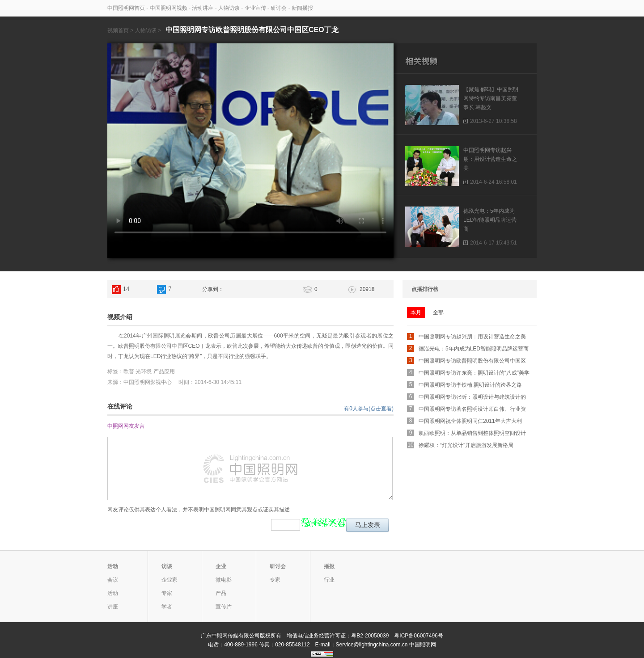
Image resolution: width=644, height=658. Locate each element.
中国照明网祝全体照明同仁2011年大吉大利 (470, 421)
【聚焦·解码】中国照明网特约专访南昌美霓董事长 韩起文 (491, 98)
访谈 (167, 566)
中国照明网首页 (126, 8)
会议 (113, 580)
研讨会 (279, 8)
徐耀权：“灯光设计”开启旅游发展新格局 (466, 445)
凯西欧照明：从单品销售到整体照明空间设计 (472, 433)
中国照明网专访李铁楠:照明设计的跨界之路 (470, 385)
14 (126, 289)
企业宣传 (255, 8)
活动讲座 (203, 8)
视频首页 (118, 30)
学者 (167, 607)
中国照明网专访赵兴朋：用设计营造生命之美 (490, 159)
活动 (113, 566)
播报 (329, 566)
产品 (221, 593)
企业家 (169, 580)
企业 (221, 566)
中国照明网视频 (169, 8)
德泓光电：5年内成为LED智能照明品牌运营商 (490, 220)
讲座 (113, 607)
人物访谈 (229, 8)
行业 (329, 580)
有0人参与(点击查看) (369, 409)
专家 (167, 593)
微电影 (224, 580)
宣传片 (224, 607)
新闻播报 (302, 8)
